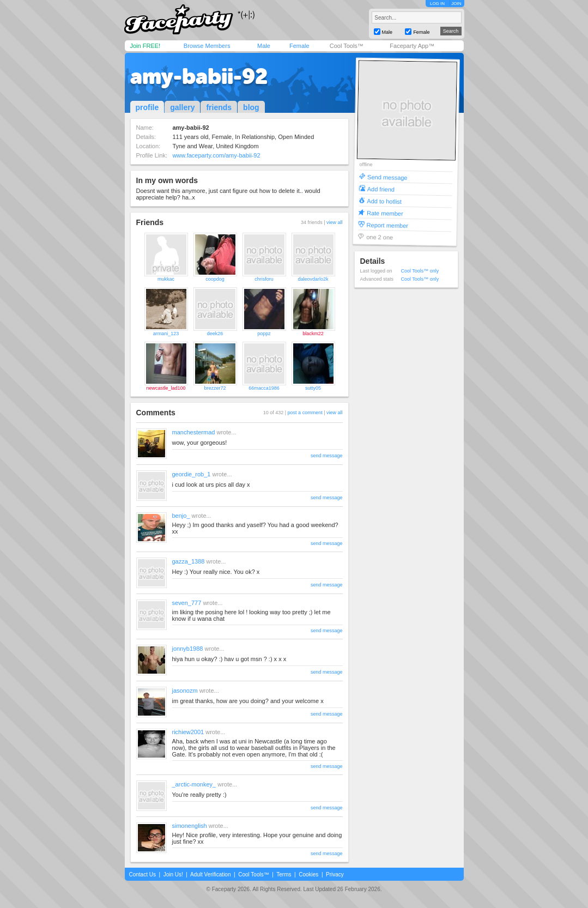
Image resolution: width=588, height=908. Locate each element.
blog (251, 107)
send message (327, 456)
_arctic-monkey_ (194, 784)
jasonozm (185, 691)
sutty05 (313, 388)
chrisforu (264, 279)
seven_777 (187, 603)
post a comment (305, 413)
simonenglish (190, 826)
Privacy (335, 874)
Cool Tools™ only (420, 271)
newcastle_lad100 (166, 388)
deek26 (215, 334)
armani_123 (166, 334)
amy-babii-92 (199, 76)
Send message (387, 177)
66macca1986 (264, 388)
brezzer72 (215, 388)
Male (264, 46)
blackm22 (313, 334)
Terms (284, 874)
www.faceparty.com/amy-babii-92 (216, 155)
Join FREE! (146, 46)
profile (147, 107)
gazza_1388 (189, 561)
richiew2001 (188, 732)
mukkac (166, 279)
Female (299, 46)
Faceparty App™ (412, 46)
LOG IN (437, 4)
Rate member (384, 213)
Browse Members (207, 46)
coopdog (215, 279)
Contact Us (143, 874)
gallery (182, 107)
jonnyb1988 (188, 649)
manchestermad (194, 432)
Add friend (380, 189)
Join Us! (173, 874)
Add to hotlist (384, 201)
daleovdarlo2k (313, 279)
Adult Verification (211, 874)
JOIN (456, 4)
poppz (264, 334)
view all (335, 222)
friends (219, 107)
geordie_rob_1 (192, 474)
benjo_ (181, 516)
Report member (387, 225)
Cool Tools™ (347, 46)
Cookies (308, 874)
